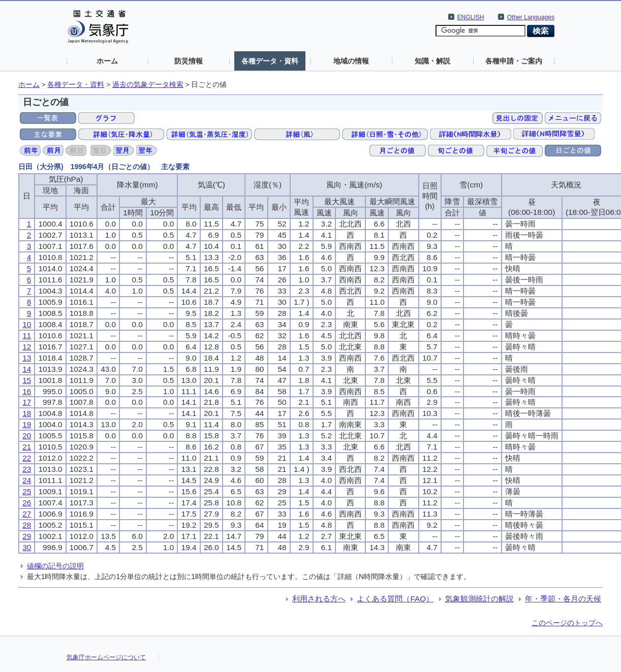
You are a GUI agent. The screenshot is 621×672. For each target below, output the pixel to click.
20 (27, 436)
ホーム (107, 61)
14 (27, 369)
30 (27, 547)
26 (27, 503)
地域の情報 (351, 61)
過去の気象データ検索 (148, 85)
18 (27, 413)
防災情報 (189, 61)
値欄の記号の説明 (55, 566)
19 (27, 424)
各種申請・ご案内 (514, 61)
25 (27, 491)
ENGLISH (471, 17)
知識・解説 (432, 61)
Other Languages (531, 17)
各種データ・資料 (270, 61)
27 (27, 514)
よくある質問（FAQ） (395, 599)
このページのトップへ (567, 623)
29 (27, 536)
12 (27, 347)
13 (27, 358)
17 (27, 402)
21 (27, 447)
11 (27, 335)
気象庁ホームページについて (106, 657)
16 (27, 391)
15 (27, 380)
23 (27, 469)
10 (27, 324)
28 (27, 525)
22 (27, 458)
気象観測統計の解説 (479, 599)
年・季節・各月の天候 (563, 599)
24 (27, 480)
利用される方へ (319, 599)
